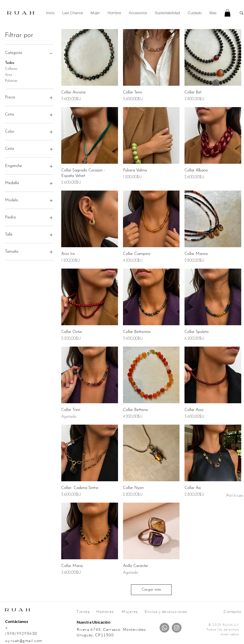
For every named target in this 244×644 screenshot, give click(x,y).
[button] (95, 13)
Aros (9, 74)
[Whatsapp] (164, 628)
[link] (227, 13)
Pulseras (11, 80)
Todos (10, 62)
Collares (11, 68)
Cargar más (151, 590)
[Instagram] (177, 628)
